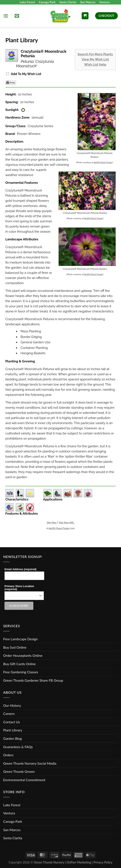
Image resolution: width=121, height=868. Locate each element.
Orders (8, 755)
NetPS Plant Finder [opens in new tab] (59, 528)
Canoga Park (47, 2)
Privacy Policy (103, 862)
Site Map (52, 523)
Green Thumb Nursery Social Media (30, 763)
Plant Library (13, 730)
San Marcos (88, 2)
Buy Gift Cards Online (19, 664)
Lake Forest (27, 2)
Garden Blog (13, 738)
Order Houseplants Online (23, 655)
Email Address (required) (20, 569)
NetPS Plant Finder (103, 162)
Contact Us (12, 722)
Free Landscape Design (20, 639)
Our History (12, 705)
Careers (9, 714)
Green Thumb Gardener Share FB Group (33, 680)
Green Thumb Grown (19, 771)
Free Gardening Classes (21, 672)
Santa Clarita (68, 2)
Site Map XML (67, 523)
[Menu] (6, 16)
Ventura (105, 2)
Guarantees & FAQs (18, 747)
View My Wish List (95, 59)
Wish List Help (95, 65)
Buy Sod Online (15, 647)
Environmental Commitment (24, 780)
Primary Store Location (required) (19, 588)
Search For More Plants (95, 54)
